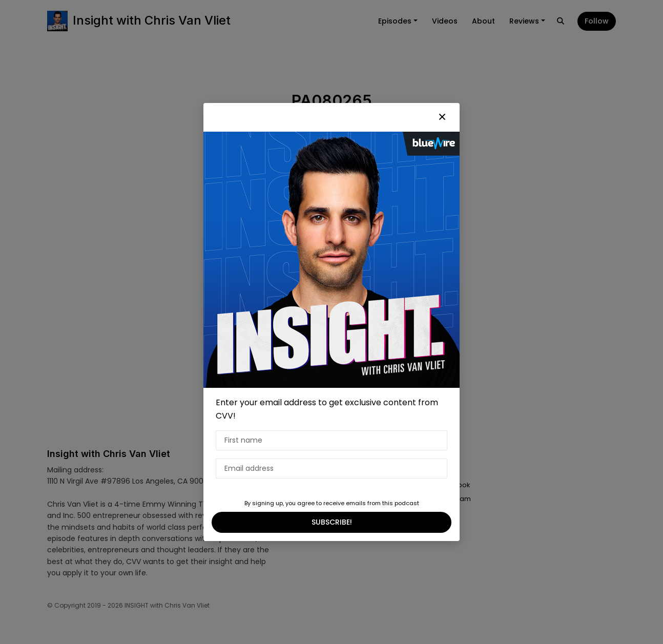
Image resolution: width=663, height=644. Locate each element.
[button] (442, 117)
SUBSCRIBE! (332, 522)
